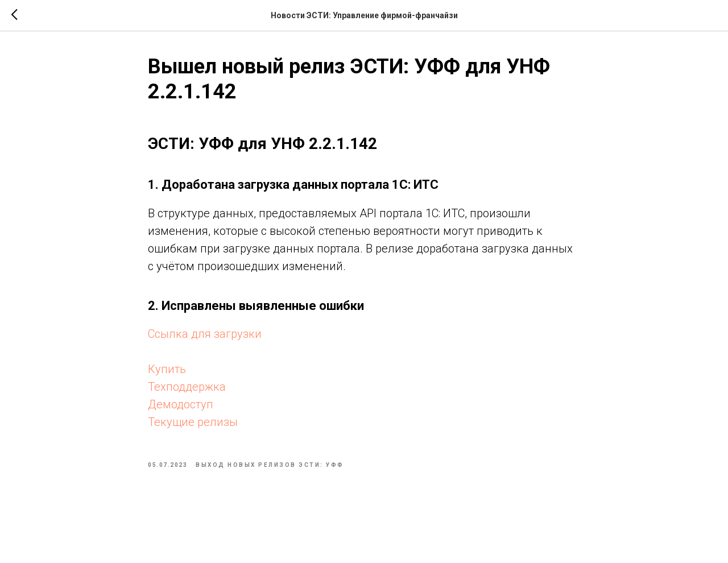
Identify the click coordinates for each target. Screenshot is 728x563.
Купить (167, 369)
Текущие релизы (193, 422)
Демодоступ (181, 404)
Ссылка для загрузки (205, 334)
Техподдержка (187, 387)
